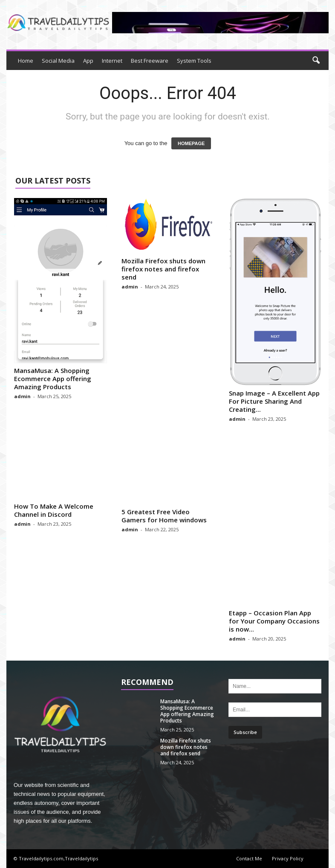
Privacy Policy (288, 858)
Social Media (58, 61)
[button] (316, 61)
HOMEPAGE (191, 143)
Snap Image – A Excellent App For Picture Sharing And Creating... (274, 401)
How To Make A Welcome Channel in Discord (54, 510)
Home (26, 61)
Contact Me (249, 858)
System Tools (194, 61)
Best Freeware (150, 61)
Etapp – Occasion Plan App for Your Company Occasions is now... (274, 621)
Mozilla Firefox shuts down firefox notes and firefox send (163, 269)
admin (22, 396)
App (88, 61)
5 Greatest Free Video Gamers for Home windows (164, 516)
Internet (112, 61)
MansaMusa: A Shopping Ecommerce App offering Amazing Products (53, 379)
